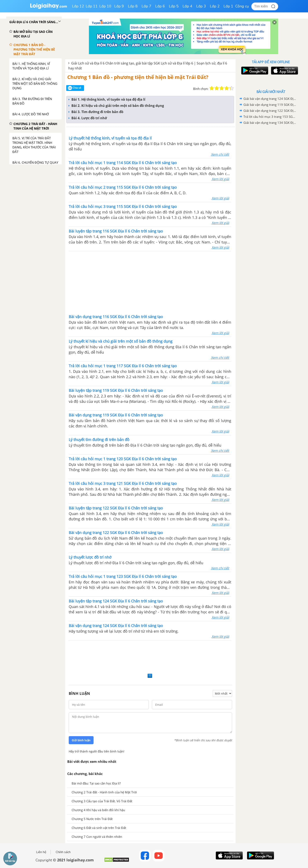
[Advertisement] (150, 282)
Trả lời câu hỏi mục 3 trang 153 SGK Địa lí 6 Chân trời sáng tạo (270, 117)
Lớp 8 (133, 6)
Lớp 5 (174, 6)
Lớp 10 (105, 6)
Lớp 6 (160, 6)
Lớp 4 (187, 6)
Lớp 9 (119, 6)
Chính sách (63, 852)
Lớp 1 (228, 6)
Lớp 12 (78, 6)
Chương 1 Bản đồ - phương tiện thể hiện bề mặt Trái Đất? (138, 77)
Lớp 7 (146, 6)
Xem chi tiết (220, 154)
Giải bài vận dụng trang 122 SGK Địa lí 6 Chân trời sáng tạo (270, 111)
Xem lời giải (220, 179)
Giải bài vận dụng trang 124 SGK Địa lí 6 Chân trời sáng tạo (270, 99)
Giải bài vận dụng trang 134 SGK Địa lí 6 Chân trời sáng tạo (270, 123)
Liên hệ (41, 852)
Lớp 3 (201, 6)
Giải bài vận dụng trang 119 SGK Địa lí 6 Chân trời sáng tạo (270, 105)
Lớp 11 (92, 6)
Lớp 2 (215, 6)
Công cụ (242, 6)
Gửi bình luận (81, 740)
